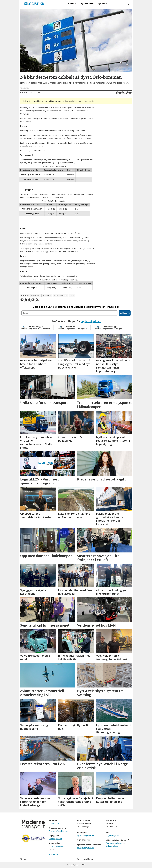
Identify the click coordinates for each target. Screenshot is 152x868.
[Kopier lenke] (127, 93)
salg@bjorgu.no (112, 835)
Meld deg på (125, 313)
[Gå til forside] (34, 4)
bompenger (36, 296)
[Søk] (129, 4)
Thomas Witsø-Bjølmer (58, 831)
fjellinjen (25, 296)
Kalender (72, 4)
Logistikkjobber (87, 4)
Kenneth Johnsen (55, 839)
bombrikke (47, 296)
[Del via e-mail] (123, 93)
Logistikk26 (102, 4)
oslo (72, 296)
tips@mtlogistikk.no (85, 835)
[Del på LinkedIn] (120, 93)
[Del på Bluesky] (130, 93)
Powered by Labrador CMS (76, 865)
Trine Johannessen (56, 846)
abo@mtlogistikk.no (85, 848)
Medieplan (53, 854)
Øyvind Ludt (54, 823)
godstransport (61, 296)
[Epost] (69, 313)
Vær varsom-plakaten (115, 843)
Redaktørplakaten (113, 846)
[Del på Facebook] (117, 93)
